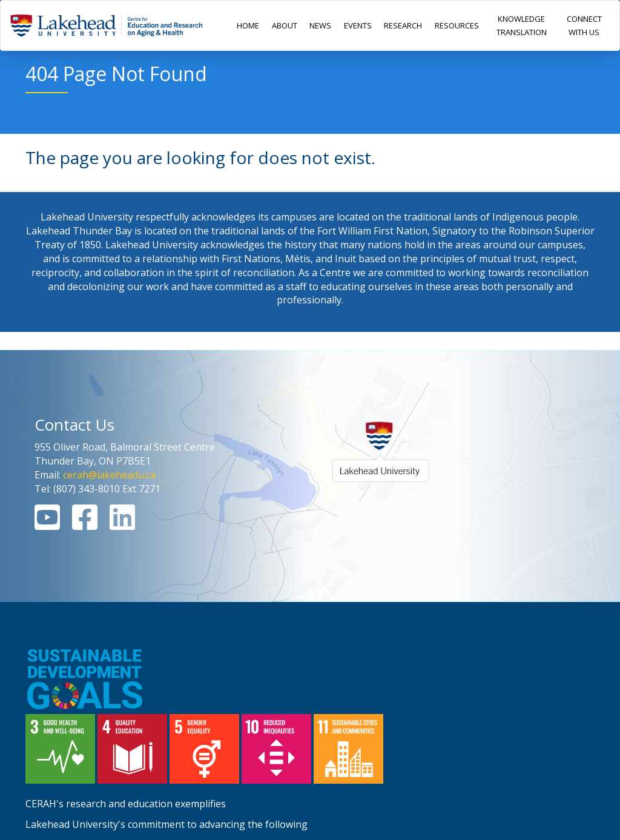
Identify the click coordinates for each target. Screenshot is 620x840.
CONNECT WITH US (584, 25)
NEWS (320, 25)
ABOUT (285, 25)
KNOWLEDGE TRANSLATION (522, 25)
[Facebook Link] (85, 524)
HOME (248, 25)
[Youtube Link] (47, 524)
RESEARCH (403, 25)
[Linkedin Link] (122, 524)
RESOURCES (457, 25)
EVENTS (358, 25)
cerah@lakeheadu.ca (109, 475)
